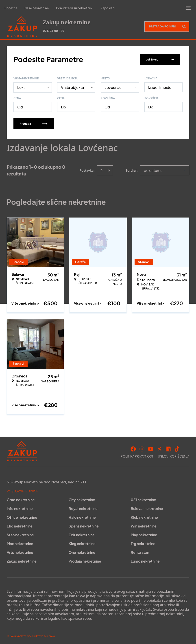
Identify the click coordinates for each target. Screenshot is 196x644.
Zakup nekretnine (22, 560)
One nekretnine (82, 551)
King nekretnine (82, 543)
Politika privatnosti (137, 455)
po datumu (153, 169)
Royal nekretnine (83, 508)
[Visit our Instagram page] (142, 448)
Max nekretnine (20, 543)
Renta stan (140, 551)
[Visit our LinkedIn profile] (168, 448)
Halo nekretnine (82, 516)
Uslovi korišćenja (174, 455)
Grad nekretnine (21, 499)
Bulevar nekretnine (147, 508)
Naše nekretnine (37, 8)
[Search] (184, 27)
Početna (11, 8)
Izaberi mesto (160, 86)
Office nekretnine (22, 516)
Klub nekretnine (144, 516)
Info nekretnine (20, 508)
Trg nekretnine (143, 543)
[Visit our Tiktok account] (177, 448)
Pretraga (34, 123)
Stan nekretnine (20, 534)
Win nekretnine (144, 525)
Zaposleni (108, 8)
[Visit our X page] (159, 448)
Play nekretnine (144, 534)
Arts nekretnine (20, 551)
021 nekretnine (143, 499)
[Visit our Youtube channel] (151, 448)
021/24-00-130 (53, 31)
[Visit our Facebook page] (133, 448)
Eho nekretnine (20, 525)
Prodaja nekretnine (85, 560)
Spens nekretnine (84, 525)
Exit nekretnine (82, 534)
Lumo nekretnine (145, 560)
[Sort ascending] (101, 169)
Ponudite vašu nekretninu (75, 8)
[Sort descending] (109, 169)
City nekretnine (82, 499)
